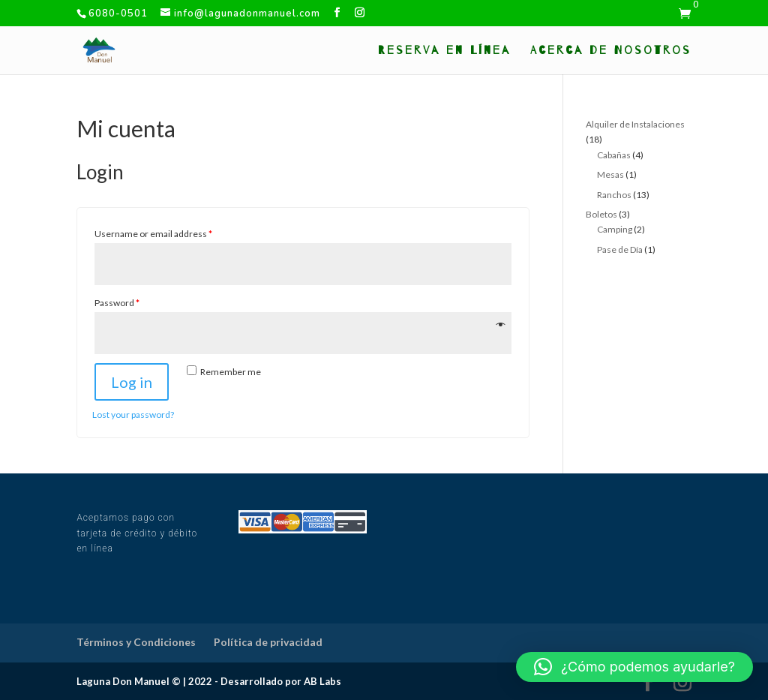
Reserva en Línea (444, 51)
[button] (634, 667)
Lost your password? (133, 415)
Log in (132, 382)
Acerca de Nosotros (611, 51)
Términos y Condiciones (136, 642)
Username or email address (153, 234)
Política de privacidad (268, 642)
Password (117, 303)
